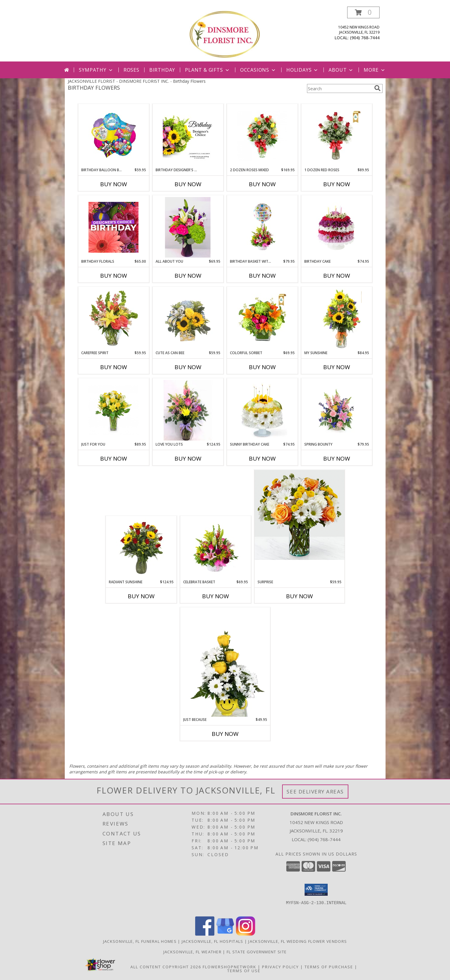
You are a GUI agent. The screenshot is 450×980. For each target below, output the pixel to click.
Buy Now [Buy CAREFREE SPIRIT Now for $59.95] (114, 367)
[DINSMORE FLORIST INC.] (225, 34)
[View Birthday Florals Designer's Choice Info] (113, 227)
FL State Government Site (257, 952)
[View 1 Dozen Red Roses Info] (337, 136)
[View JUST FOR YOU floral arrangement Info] (113, 410)
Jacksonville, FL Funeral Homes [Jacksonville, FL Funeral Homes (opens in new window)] (140, 941)
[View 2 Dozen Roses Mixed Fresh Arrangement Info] (262, 136)
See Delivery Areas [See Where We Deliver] (315, 792)
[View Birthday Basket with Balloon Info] (262, 227)
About (341, 70)
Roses (131, 70)
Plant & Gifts (207, 70)
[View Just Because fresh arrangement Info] (225, 662)
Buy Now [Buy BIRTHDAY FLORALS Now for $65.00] (114, 276)
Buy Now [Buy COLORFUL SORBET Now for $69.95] (262, 367)
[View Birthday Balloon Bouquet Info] (113, 136)
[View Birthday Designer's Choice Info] (188, 136)
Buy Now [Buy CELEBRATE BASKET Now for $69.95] (216, 596)
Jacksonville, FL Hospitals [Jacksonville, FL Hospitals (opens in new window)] (213, 941)
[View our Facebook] (205, 934)
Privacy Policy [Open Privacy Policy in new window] (280, 967)
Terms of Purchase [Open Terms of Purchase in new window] (329, 967)
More (375, 70)
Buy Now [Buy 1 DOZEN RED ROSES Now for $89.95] (337, 184)
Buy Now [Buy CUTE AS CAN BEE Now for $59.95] (188, 367)
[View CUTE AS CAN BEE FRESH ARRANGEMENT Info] (188, 319)
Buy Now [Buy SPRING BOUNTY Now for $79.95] (337, 459)
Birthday (162, 70)
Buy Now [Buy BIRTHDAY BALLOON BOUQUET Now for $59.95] (114, 184)
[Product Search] (339, 88)
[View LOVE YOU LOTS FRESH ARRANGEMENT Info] (188, 410)
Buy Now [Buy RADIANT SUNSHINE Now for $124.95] (141, 596)
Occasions (258, 70)
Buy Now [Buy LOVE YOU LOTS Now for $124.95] (188, 459)
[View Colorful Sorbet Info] (262, 319)
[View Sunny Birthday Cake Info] (262, 410)
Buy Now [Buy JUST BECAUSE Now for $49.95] (225, 734)
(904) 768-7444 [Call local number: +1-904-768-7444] (365, 38)
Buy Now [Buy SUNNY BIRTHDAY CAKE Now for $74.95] (262, 459)
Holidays (302, 70)
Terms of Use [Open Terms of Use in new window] (244, 971)
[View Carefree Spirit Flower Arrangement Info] (113, 319)
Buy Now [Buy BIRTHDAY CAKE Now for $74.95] (337, 276)
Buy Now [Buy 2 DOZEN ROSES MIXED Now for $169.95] (262, 184)
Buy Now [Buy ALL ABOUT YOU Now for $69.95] (188, 276)
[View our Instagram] (246, 934)
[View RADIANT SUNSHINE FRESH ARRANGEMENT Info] (141, 548)
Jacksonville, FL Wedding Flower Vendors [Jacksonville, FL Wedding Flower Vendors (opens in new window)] (298, 941)
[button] (363, 12)
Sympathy (96, 70)
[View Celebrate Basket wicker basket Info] (215, 548)
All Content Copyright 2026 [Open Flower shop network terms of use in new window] (166, 967)
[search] (377, 88)
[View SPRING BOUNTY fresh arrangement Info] (337, 410)
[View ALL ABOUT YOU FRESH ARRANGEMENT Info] (188, 227)
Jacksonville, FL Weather (192, 952)
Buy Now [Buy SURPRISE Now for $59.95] (300, 596)
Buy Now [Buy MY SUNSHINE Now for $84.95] (337, 367)
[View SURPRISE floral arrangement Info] (300, 515)
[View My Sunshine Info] (337, 319)
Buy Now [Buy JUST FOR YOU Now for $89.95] (114, 459)
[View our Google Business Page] (225, 934)
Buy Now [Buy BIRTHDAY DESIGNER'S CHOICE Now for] (188, 184)
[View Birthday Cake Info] (337, 227)
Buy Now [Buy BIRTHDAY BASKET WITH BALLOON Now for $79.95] (262, 276)
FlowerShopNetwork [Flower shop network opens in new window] (229, 967)
